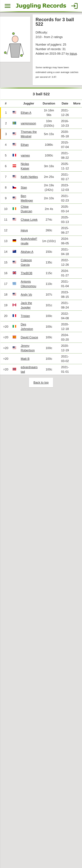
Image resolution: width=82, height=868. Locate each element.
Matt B (25, 359)
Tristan (25, 316)
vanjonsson (29, 123)
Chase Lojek (29, 220)
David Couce (30, 338)
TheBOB (27, 273)
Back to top (41, 383)
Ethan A (26, 113)
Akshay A (27, 252)
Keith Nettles (29, 177)
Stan (24, 188)
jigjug (73, 54)
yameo (25, 156)
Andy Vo (26, 295)
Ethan (25, 145)
